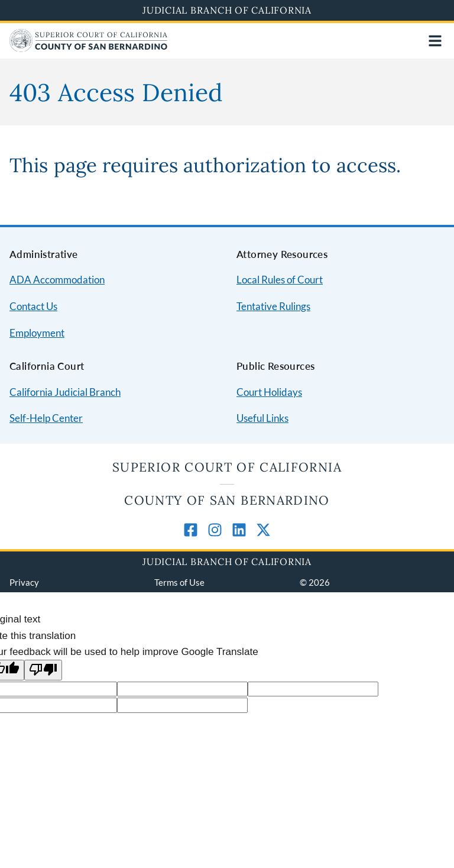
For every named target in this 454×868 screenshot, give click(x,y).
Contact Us (33, 306)
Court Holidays (269, 392)
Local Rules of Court (280, 280)
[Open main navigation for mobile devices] (435, 41)
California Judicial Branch (65, 392)
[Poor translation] (43, 670)
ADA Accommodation (57, 280)
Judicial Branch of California (227, 10)
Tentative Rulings (273, 306)
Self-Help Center (46, 418)
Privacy (24, 582)
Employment (37, 333)
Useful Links (262, 418)
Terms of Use (179, 582)
